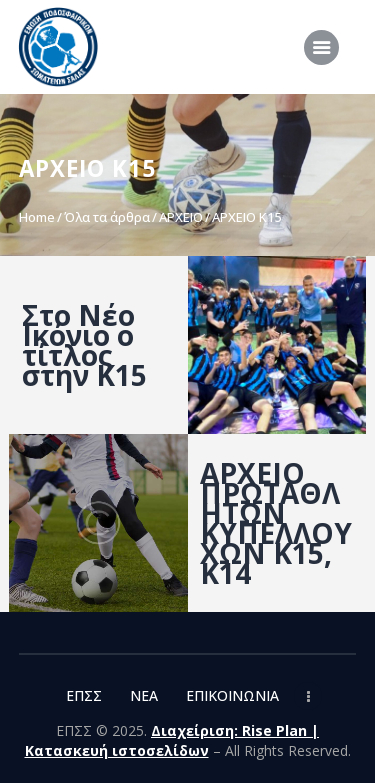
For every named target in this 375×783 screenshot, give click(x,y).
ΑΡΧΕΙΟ (181, 217)
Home (37, 217)
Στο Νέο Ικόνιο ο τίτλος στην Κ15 (84, 345)
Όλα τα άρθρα (107, 217)
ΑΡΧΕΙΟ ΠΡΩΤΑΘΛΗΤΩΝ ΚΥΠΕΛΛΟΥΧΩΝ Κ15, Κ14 (276, 523)
